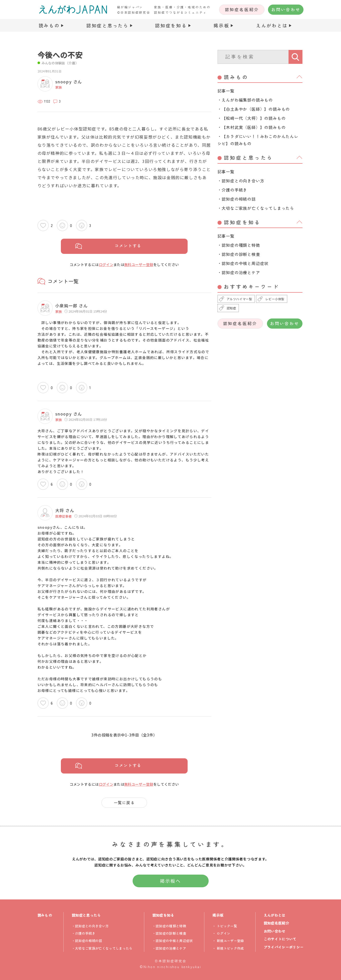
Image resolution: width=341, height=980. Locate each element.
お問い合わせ (286, 9)
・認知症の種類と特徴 (239, 245)
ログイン (106, 265)
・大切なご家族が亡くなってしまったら (256, 208)
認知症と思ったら (107, 25)
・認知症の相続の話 (237, 199)
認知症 (231, 308)
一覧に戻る (124, 803)
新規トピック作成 (230, 948)
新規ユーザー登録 (230, 941)
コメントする (128, 246)
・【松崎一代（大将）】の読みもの (252, 118)
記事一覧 (226, 91)
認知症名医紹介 (242, 9)
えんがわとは (272, 25)
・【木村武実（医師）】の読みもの (252, 127)
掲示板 (221, 25)
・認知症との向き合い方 (241, 181)
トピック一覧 (227, 926)
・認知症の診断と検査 (239, 254)
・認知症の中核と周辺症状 (243, 263)
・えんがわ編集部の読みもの (245, 100)
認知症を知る (171, 25)
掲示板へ (171, 881)
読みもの (49, 25)
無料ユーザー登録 (139, 265)
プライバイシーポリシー (284, 947)
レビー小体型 (275, 299)
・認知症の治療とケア (239, 272)
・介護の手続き (232, 190)
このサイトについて (280, 939)
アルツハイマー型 (239, 299)
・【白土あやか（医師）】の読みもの (254, 109)
